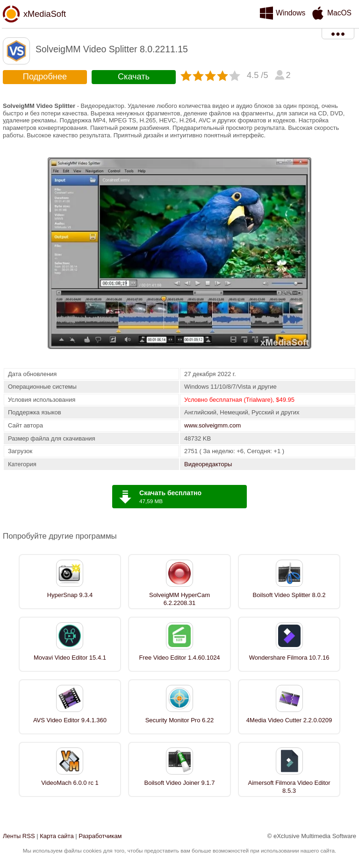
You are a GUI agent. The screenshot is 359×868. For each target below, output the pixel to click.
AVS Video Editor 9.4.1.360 (70, 720)
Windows (291, 13)
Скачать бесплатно (170, 493)
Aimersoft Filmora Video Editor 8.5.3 (289, 787)
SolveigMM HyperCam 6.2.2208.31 (179, 599)
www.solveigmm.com (212, 425)
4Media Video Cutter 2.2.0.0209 (289, 720)
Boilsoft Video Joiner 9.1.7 (180, 783)
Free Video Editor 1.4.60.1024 (179, 658)
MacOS (339, 13)
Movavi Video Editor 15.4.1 (70, 658)
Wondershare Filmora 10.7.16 (289, 658)
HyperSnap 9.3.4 (70, 595)
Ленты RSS (19, 836)
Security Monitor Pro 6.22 (180, 720)
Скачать (134, 77)
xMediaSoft (45, 14)
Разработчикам (100, 836)
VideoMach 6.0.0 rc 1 (70, 783)
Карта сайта (57, 836)
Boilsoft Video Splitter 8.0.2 (289, 595)
